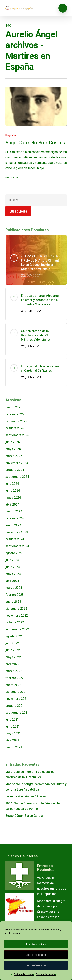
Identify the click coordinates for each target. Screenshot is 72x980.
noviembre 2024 (17, 463)
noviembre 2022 (17, 616)
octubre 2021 (15, 706)
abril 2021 (12, 740)
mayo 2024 (13, 498)
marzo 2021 (14, 747)
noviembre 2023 (17, 532)
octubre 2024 (15, 470)
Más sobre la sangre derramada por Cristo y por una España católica (36, 787)
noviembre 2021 (17, 699)
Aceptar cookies (36, 944)
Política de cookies (24, 974)
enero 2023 (13, 602)
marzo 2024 (14, 511)
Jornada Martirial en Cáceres (26, 797)
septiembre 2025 (17, 435)
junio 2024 (13, 491)
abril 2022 (12, 664)
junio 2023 (13, 567)
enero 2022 (13, 685)
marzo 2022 (14, 671)
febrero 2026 (14, 414)
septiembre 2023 (17, 546)
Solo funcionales (36, 955)
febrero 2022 (14, 678)
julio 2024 (12, 484)
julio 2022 (12, 643)
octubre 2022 (15, 622)
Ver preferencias (36, 965)
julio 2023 (12, 560)
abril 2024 (12, 505)
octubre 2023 (15, 539)
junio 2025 (13, 442)
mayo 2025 (13, 449)
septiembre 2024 (17, 477)
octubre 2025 (15, 428)
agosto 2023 (14, 553)
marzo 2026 (14, 407)
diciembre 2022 (16, 609)
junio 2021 (13, 727)
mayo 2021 (13, 734)
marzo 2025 (14, 456)
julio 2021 (12, 720)
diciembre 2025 (16, 421)
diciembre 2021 (16, 692)
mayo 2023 (13, 574)
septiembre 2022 (17, 629)
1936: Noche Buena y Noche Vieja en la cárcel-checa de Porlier (33, 806)
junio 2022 (13, 650)
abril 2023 (12, 581)
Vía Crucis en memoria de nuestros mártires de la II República (30, 775)
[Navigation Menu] (63, 8)
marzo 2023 (14, 588)
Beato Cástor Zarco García (24, 816)
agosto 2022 (14, 636)
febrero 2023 (14, 595)
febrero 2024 (14, 518)
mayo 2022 (13, 657)
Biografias (11, 135)
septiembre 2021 (17, 713)
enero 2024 (13, 525)
